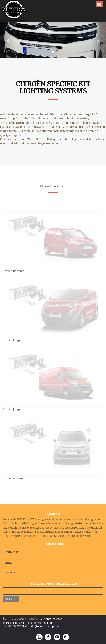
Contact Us (12, 552)
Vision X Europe (28, 619)
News (8, 563)
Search (11, 599)
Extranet (11, 573)
